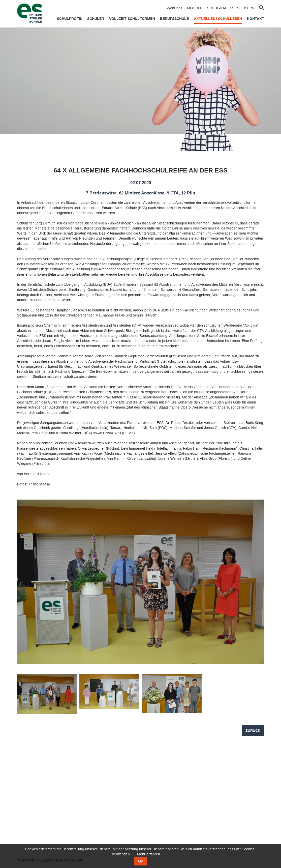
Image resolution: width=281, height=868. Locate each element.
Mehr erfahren (149, 854)
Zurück (253, 731)
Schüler (96, 19)
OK (141, 861)
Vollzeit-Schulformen (132, 19)
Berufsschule (174, 19)
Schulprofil (70, 19)
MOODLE (195, 8)
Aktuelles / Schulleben (218, 19)
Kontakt (256, 19)
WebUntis (175, 8)
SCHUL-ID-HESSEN (223, 8)
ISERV (249, 8)
